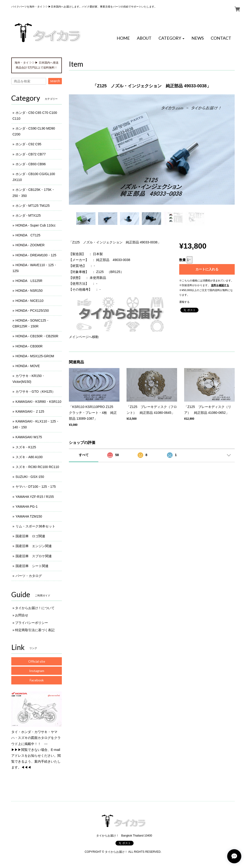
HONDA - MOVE (28, 366)
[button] (171, 38)
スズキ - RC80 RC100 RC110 (37, 467)
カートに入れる (207, 269)
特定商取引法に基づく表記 (35, 630)
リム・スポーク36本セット (36, 526)
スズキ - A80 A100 (29, 457)
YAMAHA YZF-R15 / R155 (35, 497)
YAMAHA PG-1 (27, 507)
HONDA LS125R (29, 281)
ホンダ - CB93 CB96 (31, 164)
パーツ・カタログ (29, 576)
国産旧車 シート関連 (32, 566)
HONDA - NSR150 (29, 291)
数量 (183, 260)
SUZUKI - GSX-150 (30, 477)
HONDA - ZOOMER (30, 245)
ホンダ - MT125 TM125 (33, 206)
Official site (37, 661)
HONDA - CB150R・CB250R (37, 336)
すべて (84, 455)
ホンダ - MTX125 (28, 215)
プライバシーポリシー (32, 623)
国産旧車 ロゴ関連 (30, 536)
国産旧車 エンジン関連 (34, 546)
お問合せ (22, 615)
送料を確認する (220, 285)
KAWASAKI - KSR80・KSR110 (38, 402)
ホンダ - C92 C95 (28, 144)
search (55, 81)
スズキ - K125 (26, 447)
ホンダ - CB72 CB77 (31, 154)
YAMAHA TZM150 (29, 516)
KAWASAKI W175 (29, 437)
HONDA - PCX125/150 (32, 311)
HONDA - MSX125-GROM (35, 356)
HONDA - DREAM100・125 (36, 255)
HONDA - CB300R (29, 346)
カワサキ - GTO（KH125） (35, 392)
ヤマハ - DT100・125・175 (36, 487)
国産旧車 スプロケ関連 (34, 556)
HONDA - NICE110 (30, 301)
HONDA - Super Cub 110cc (36, 225)
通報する (184, 302)
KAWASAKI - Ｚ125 (30, 411)
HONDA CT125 (28, 235)
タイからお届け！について (35, 608)
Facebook (37, 680)
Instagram (37, 671)
